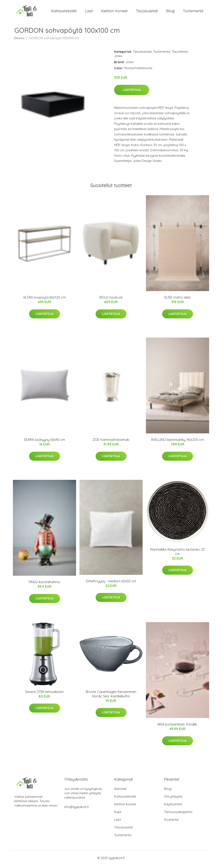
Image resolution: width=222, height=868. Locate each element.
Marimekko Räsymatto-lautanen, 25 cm (177, 555)
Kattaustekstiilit (64, 12)
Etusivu (19, 41)
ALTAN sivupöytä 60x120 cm (44, 300)
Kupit (118, 815)
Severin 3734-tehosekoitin (44, 695)
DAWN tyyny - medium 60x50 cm (111, 584)
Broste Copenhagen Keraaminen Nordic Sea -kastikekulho (111, 697)
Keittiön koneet (114, 12)
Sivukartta (171, 822)
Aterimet (120, 792)
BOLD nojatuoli (111, 300)
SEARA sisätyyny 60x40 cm (44, 443)
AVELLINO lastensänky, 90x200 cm (177, 443)
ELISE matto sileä (177, 300)
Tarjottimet (180, 54)
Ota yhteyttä (173, 799)
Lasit (89, 12)
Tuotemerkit (193, 12)
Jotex (118, 59)
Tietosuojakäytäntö (178, 815)
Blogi (170, 12)
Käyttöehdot (173, 807)
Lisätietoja (132, 93)
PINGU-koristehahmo (44, 585)
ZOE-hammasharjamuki (111, 443)
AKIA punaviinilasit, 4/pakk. (177, 727)
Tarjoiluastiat (147, 12)
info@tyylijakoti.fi (77, 810)
